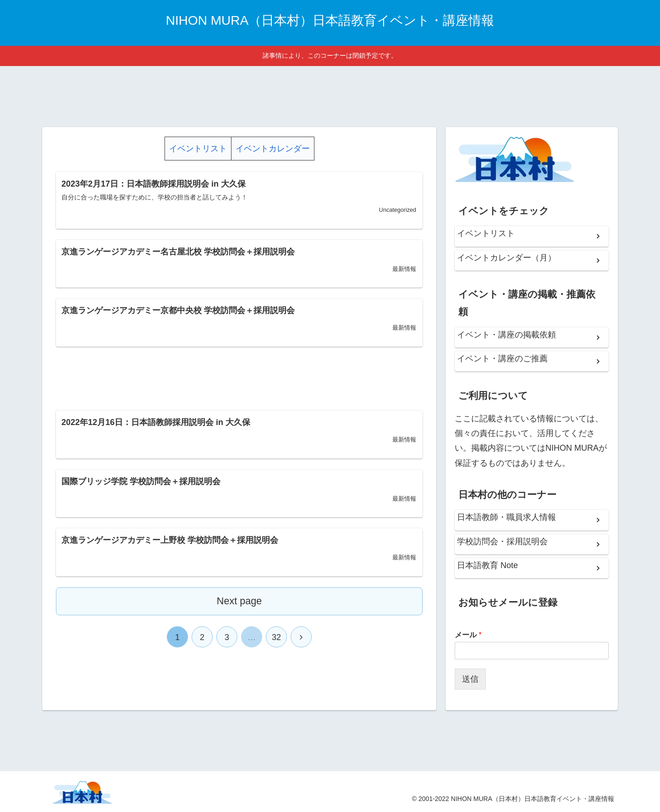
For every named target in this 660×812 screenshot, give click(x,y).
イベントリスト (198, 149)
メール (468, 635)
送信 (470, 679)
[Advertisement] (330, 95)
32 (276, 637)
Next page (239, 601)
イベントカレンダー (273, 149)
